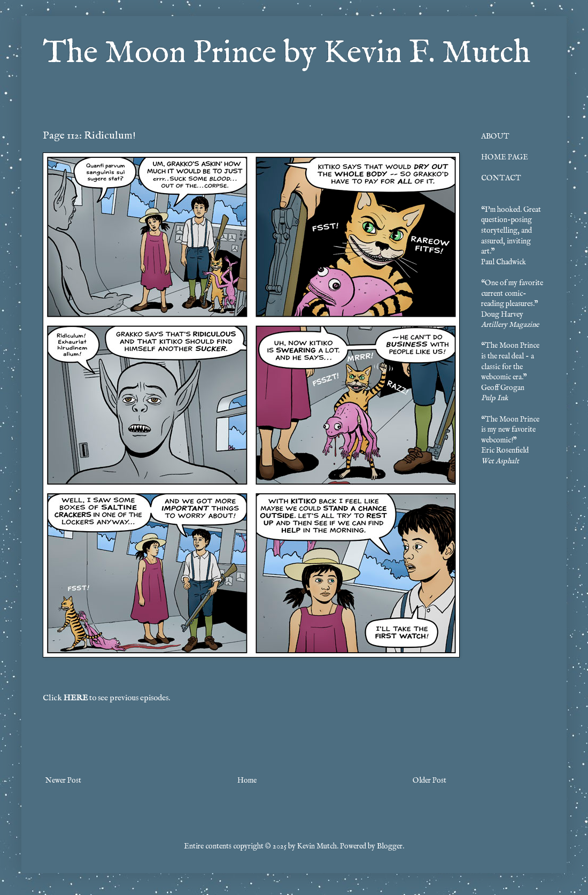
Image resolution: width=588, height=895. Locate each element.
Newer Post (63, 781)
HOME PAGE (505, 157)
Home (247, 781)
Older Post (430, 781)
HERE (76, 698)
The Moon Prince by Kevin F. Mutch (287, 53)
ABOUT (495, 136)
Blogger (390, 846)
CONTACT (501, 178)
